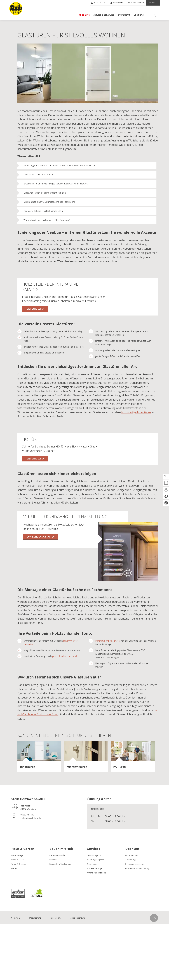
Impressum (55, 918)
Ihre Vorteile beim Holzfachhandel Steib (43, 211)
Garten (14, 868)
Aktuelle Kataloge (95, 868)
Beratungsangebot (96, 860)
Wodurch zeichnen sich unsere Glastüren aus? (47, 220)
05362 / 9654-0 (98, 3)
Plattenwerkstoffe (57, 855)
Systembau (124, 15)
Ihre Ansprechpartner (135, 864)
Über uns (139, 15)
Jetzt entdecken (35, 309)
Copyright (16, 918)
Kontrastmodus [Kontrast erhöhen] (118, 3)
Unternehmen (132, 855)
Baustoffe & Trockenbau (60, 864)
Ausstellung (130, 860)
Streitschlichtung (77, 918)
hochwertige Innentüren (136, 412)
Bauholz (53, 860)
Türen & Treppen (19, 864)
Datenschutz (35, 918)
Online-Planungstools (97, 873)
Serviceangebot (94, 855)
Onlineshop (153, 3)
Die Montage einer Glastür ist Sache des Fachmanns (49, 202)
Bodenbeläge (17, 855)
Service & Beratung (104, 15)
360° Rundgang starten (41, 537)
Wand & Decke (18, 860)
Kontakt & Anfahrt (136, 3)
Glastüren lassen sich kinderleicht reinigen (45, 193)
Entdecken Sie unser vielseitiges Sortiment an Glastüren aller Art (56, 184)
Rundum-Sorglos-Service (107, 641)
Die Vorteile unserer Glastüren (39, 175)
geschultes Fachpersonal (64, 656)
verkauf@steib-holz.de (31, 818)
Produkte (84, 15)
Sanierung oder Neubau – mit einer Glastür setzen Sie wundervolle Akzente (61, 165)
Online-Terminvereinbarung (137, 868)
